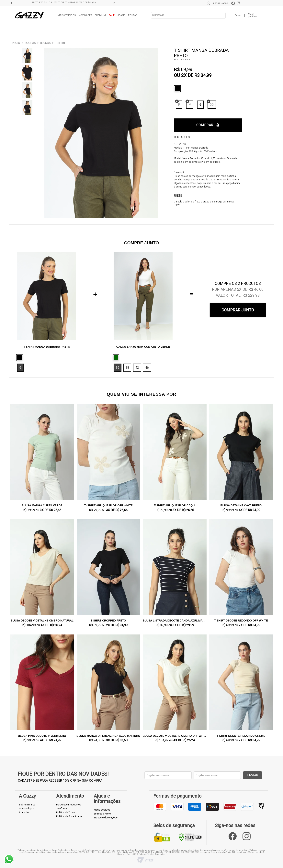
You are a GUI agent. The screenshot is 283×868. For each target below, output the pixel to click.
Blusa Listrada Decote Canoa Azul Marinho (175, 621)
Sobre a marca (27, 805)
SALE (112, 15)
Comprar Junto (238, 310)
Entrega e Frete (102, 814)
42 (137, 368)
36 (118, 368)
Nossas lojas (26, 808)
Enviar (253, 775)
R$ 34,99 (203, 75)
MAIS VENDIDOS (67, 15)
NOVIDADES (85, 15)
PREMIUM (100, 15)
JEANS (121, 15)
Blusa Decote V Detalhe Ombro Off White (175, 736)
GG (212, 105)
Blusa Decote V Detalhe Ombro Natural (42, 621)
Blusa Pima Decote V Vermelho (42, 736)
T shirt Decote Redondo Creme (241, 736)
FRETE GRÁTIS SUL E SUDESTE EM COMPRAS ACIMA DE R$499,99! (64, 3)
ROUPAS (133, 15)
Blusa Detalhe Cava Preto (241, 505)
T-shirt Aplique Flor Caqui (175, 505)
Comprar (208, 125)
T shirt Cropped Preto (108, 621)
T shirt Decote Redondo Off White (241, 621)
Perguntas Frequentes (69, 805)
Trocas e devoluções (106, 818)
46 (147, 368)
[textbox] (188, 15)
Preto (178, 89)
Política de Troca (66, 812)
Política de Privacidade (69, 816)
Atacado (24, 812)
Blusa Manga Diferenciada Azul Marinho (108, 736)
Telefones (62, 808)
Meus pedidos (253, 15)
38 (127, 368)
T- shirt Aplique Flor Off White (108, 505)
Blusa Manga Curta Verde (42, 505)
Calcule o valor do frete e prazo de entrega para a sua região (204, 203)
